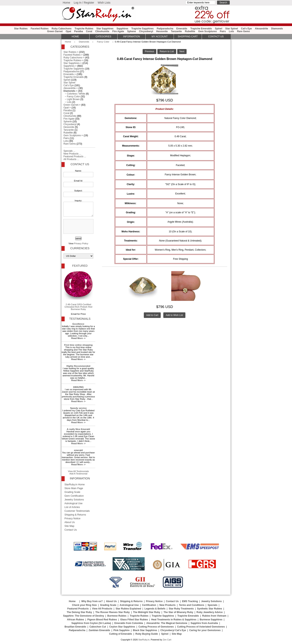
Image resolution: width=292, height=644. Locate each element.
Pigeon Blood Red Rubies (102, 620)
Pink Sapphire (121, 630)
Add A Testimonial (78, 474)
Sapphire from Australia (204, 623)
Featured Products (78, 609)
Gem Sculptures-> (73, 135)
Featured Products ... (75, 156)
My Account (160, 37)
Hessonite (162, 31)
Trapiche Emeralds (201, 29)
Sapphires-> (70, 66)
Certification (149, 605)
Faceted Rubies (40, 29)
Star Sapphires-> (73, 63)
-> (70, 91)
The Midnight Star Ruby (147, 612)
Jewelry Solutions (74, 500)
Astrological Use (73, 503)
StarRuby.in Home (75, 485)
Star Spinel (232, 29)
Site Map (69, 526)
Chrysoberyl (146, 31)
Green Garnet (55, 31)
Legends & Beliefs (155, 609)
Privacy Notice (72, 518)
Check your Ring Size (84, 605)
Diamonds (84, 42)
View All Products (102, 609)
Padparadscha (165, 29)
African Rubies (76, 620)
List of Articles (72, 507)
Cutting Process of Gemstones (156, 627)
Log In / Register (84, 3)
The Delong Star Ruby (79, 612)
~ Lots (67, 102)
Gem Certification (74, 496)
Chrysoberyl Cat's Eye (173, 630)
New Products (168, 605)
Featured (80, 266)
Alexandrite (261, 29)
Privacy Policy (81, 243)
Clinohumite (102, 31)
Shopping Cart (188, 37)
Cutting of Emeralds (121, 634)
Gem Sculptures (207, 31)
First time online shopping (78, 345)
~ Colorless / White (74, 94)
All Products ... (71, 159)
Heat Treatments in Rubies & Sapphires (174, 620)
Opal (68, 31)
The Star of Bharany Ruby (178, 612)
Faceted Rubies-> (73, 55)
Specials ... (69, 151)
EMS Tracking (190, 601)
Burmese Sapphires (211, 620)
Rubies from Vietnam (214, 616)
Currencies (80, 248)
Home (66, 3)
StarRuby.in (144, 640)
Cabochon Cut (98, 627)
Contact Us (80, 164)
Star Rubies (21, 29)
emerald (78, 450)
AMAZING (78, 387)
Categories (103, 37)
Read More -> (78, 338)
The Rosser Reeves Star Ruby (112, 612)
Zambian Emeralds (99, 630)
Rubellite (190, 31)
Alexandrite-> (71, 88)
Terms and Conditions (191, 605)
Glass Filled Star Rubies (134, 620)
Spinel (219, 29)
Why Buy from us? (92, 601)
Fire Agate (118, 31)
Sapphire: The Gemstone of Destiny (84, 616)
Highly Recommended (78, 366)
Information (131, 37)
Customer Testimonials (77, 511)
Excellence (78, 324)
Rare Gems (243, 31)
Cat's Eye (246, 29)
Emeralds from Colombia (129, 623)
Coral (89, 31)
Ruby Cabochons (62, 29)
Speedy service (78, 408)
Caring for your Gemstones (205, 630)
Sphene (131, 31)
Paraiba (79, 31)
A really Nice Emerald (78, 429)
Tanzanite (176, 31)
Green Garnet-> (72, 105)
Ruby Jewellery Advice (210, 612)
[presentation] (78, 227)
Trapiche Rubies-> (73, 60)
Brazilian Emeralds (75, 627)
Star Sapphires (105, 29)
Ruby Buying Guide (147, 634)
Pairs (223, 31)
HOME (75, 37)
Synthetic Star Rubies (210, 609)
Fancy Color (103, 42)
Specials (212, 605)
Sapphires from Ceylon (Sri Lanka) (91, 623)
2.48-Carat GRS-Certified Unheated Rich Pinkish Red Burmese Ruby (78, 290)
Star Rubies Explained (128, 609)
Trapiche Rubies (84, 29)
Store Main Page (74, 488)
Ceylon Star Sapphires (122, 627)
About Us (70, 522)
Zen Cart (167, 640)
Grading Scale (72, 492)
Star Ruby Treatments (181, 609)
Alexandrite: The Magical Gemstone (167, 623)
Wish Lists (104, 3)
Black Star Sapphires (145, 630)
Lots (232, 31)
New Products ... (72, 154)
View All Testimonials (78, 471)
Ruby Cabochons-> (74, 58)
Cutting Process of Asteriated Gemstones (201, 627)
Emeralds (182, 29)
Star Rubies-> (71, 52)
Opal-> (67, 108)
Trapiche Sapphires (142, 29)
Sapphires (122, 29)
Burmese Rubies (117, 616)
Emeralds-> (70, 74)
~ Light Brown (72, 99)
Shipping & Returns (75, 515)
